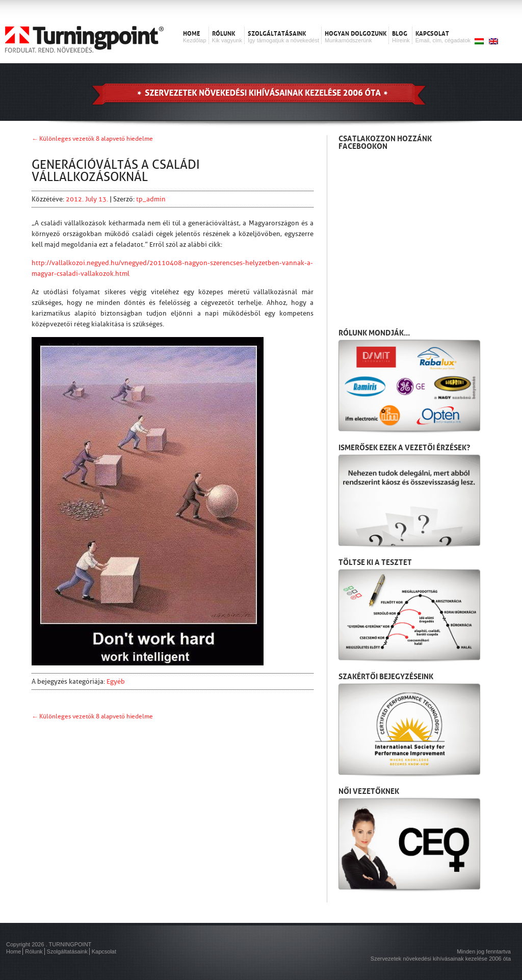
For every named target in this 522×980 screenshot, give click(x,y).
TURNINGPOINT (70, 944)
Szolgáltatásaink (67, 951)
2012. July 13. (88, 199)
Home (14, 951)
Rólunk (34, 951)
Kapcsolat (104, 951)
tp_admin (151, 199)
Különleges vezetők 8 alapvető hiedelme (96, 139)
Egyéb (116, 681)
